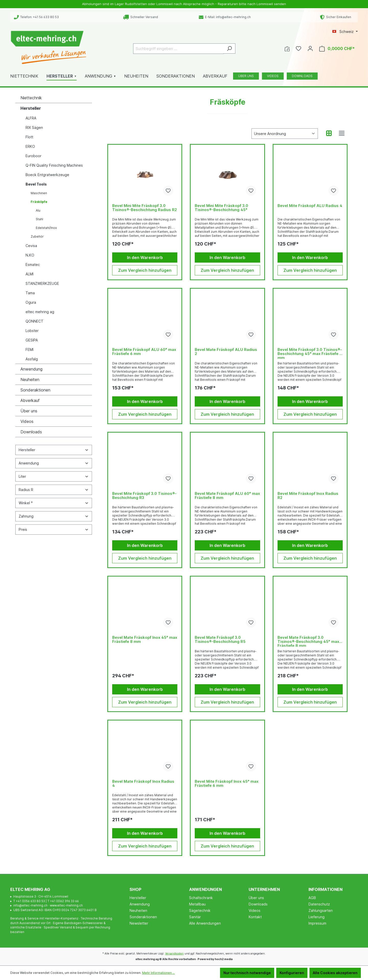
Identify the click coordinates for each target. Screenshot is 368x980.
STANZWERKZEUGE (42, 283)
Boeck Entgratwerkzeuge (47, 175)
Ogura (31, 302)
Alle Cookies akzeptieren (335, 973)
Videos (27, 421)
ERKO (30, 146)
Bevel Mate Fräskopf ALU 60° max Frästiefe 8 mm (227, 496)
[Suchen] (229, 48)
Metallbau (197, 904)
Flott (29, 137)
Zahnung (54, 516)
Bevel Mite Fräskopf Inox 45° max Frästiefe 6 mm (227, 784)
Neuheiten (30, 379)
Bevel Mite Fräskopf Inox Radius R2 (308, 496)
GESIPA (32, 340)
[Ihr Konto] (310, 48)
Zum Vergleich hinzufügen (145, 270)
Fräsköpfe (39, 202)
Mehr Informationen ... (158, 973)
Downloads (31, 432)
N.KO (30, 255)
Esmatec (33, 265)
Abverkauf (30, 400)
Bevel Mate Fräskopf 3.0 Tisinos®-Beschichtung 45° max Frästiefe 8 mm (308, 641)
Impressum (317, 923)
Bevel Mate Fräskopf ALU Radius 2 (226, 352)
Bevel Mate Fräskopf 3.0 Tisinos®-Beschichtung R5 (220, 640)
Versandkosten (174, 954)
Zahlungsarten (321, 910)
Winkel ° (54, 503)
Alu (38, 210)
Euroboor (33, 156)
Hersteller (31, 108)
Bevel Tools (36, 184)
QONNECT (34, 321)
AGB (312, 898)
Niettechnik (31, 98)
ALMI (30, 274)
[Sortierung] (285, 134)
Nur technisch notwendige (247, 973)
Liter (54, 476)
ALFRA (31, 118)
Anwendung (31, 369)
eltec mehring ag (40, 312)
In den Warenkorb (145, 258)
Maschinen (39, 193)
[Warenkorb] (337, 49)
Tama (30, 293)
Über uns (29, 411)
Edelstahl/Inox (46, 228)
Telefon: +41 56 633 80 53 (36, 17)
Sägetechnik (200, 910)
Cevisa (31, 246)
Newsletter (139, 923)
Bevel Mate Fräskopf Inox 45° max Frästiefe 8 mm (145, 640)
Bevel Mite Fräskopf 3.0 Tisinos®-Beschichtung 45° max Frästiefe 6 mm (310, 353)
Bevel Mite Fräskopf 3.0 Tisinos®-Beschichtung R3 (144, 496)
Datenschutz (319, 904)
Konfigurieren (292, 973)
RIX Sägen (34, 127)
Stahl (39, 219)
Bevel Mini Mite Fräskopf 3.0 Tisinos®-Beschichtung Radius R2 (145, 208)
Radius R (54, 490)
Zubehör (37, 236)
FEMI (30, 350)
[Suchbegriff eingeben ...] (178, 49)
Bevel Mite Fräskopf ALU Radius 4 (310, 206)
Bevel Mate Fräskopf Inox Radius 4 (143, 784)
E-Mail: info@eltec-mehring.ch (225, 17)
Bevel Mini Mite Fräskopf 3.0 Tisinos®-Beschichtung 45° (221, 208)
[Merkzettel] (298, 48)
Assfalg (32, 359)
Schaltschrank (201, 898)
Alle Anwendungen (205, 923)
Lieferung (317, 917)
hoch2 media (224, 959)
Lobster (32, 331)
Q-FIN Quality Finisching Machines (54, 165)
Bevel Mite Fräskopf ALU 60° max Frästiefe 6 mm (144, 352)
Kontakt (255, 917)
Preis (54, 529)
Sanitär (195, 917)
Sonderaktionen (35, 390)
